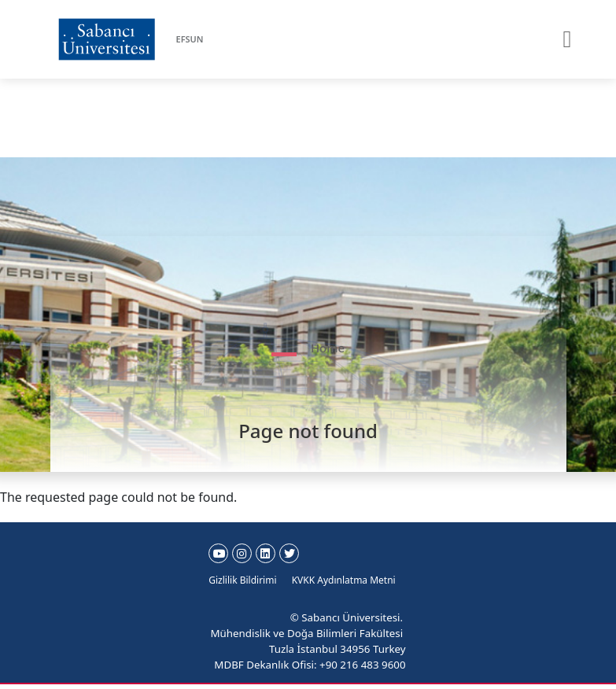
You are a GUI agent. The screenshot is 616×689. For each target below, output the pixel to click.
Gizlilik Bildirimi (242, 580)
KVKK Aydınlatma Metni (344, 580)
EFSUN (190, 39)
